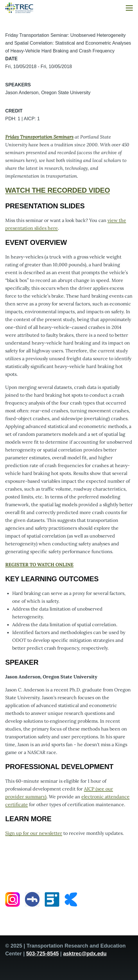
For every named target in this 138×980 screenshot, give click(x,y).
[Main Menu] (129, 8)
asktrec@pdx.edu (85, 954)
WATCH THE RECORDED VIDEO (58, 190)
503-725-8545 (42, 954)
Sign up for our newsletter (34, 833)
